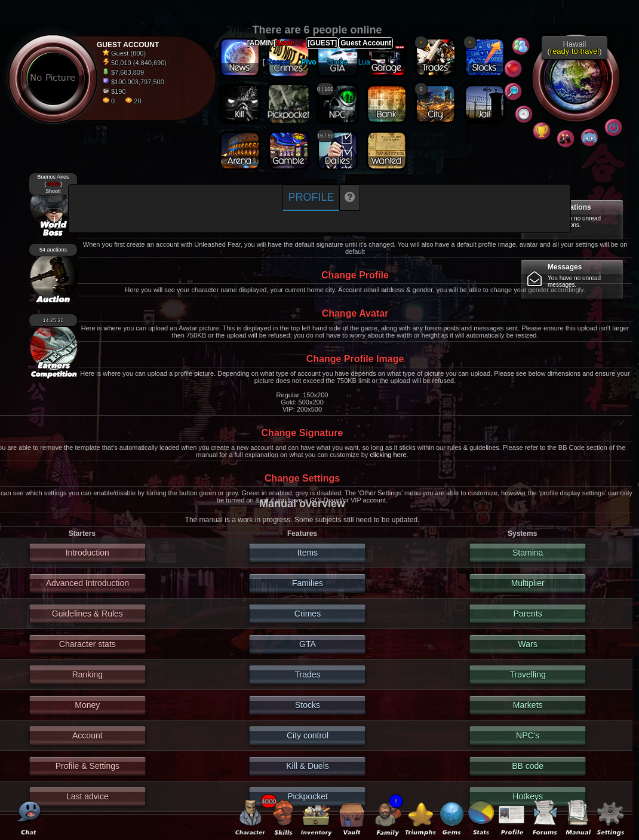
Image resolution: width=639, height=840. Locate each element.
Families (308, 583)
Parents (528, 614)
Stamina (528, 553)
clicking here (388, 455)
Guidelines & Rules (87, 614)
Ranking (87, 675)
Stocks (308, 705)
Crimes (308, 614)
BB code (528, 766)
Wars (528, 644)
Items (308, 553)
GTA (308, 644)
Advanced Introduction (87, 583)
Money (87, 705)
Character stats (87, 644)
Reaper (279, 62)
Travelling (528, 675)
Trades (307, 675)
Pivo (308, 62)
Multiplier (528, 583)
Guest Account (366, 43)
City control (308, 735)
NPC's (528, 735)
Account (87, 735)
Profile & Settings (87, 766)
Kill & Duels (308, 766)
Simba (337, 62)
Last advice (87, 796)
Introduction (87, 553)
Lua (364, 62)
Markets (528, 705)
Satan (285, 43)
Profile (311, 197)
